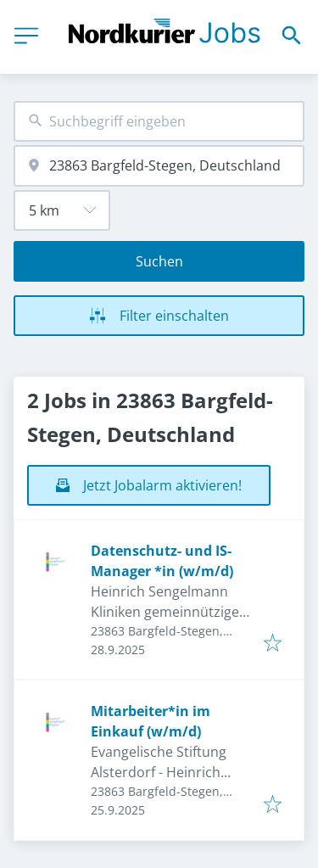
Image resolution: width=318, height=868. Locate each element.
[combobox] (159, 122)
